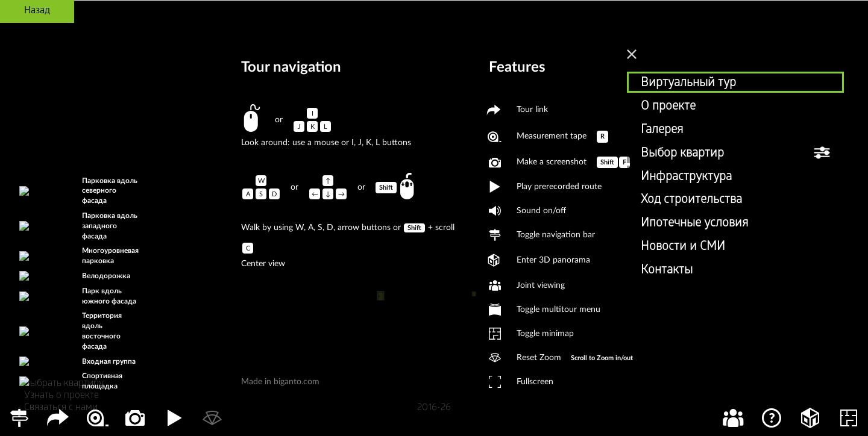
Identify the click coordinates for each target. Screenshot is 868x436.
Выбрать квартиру (64, 384)
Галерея (662, 131)
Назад (37, 11)
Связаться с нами (61, 408)
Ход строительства (691, 201)
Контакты (667, 271)
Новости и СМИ (683, 248)
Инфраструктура (686, 178)
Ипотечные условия (694, 224)
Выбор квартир (682, 154)
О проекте (668, 107)
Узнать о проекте (61, 396)
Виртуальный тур (688, 84)
